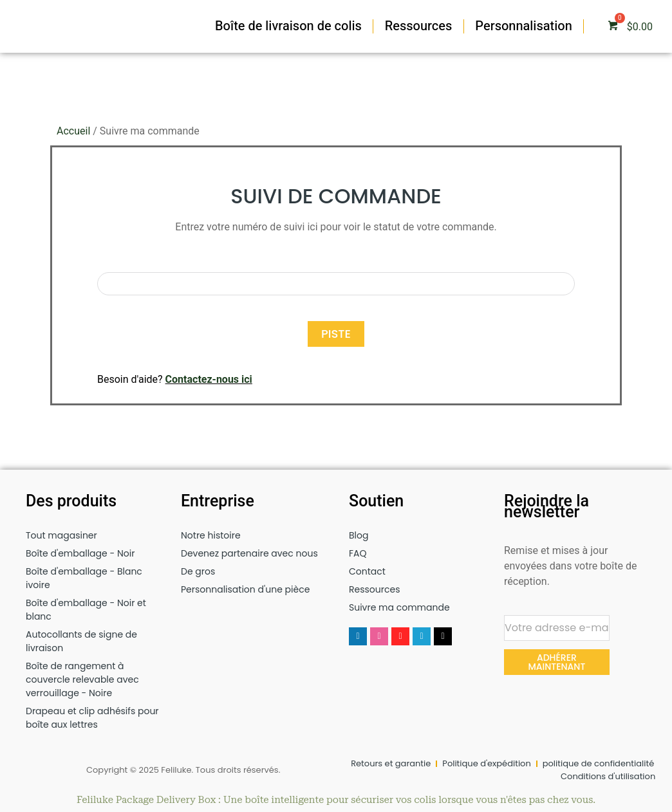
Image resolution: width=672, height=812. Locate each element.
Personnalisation (524, 26)
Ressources (418, 26)
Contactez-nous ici (209, 379)
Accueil (73, 131)
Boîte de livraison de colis (288, 26)
